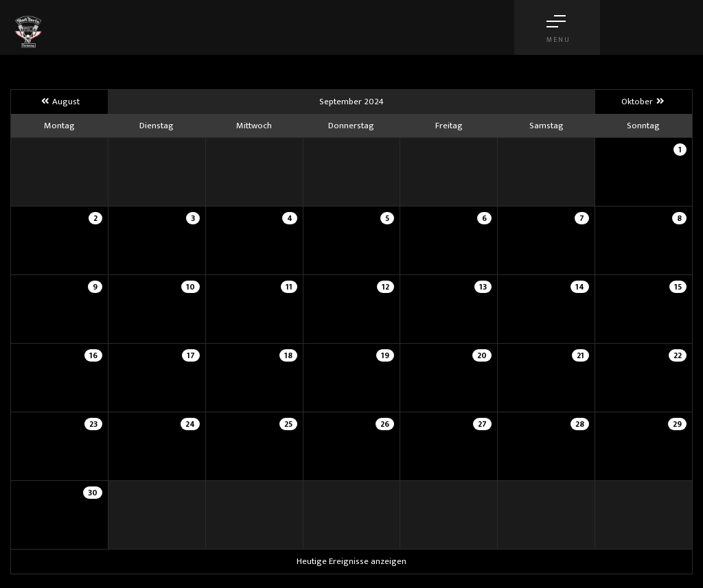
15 (678, 287)
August (59, 102)
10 (191, 287)
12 (385, 287)
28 (580, 424)
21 (580, 355)
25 (288, 424)
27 (482, 424)
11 (289, 287)
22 (678, 355)
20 (482, 355)
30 (93, 493)
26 (385, 424)
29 (677, 424)
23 (93, 424)
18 (288, 355)
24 (190, 424)
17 (191, 355)
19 (385, 355)
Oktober (644, 102)
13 (483, 287)
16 (93, 355)
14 (580, 287)
